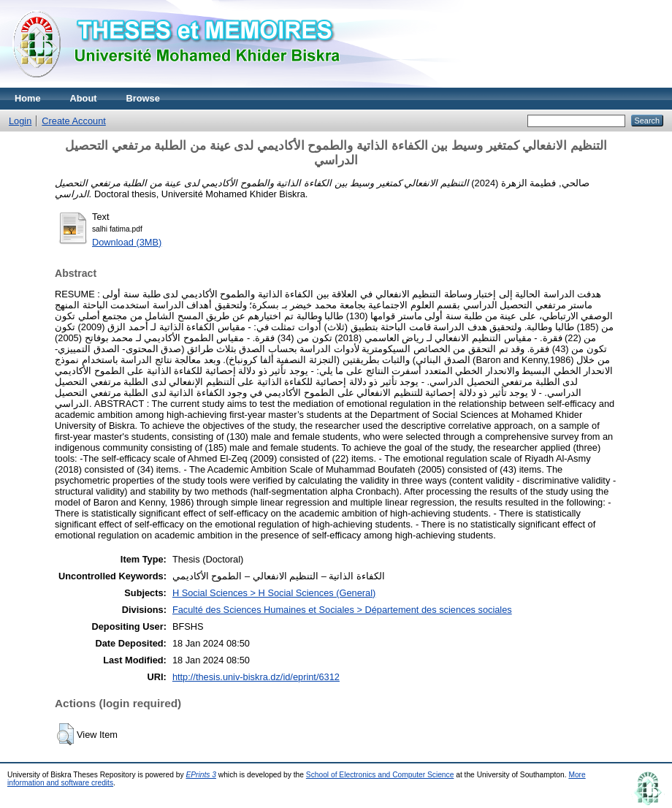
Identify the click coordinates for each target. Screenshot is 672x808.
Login (20, 121)
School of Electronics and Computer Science (380, 775)
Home (28, 98)
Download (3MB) (127, 242)
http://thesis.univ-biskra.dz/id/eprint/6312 (256, 677)
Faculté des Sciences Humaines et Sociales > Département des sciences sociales (342, 610)
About (84, 98)
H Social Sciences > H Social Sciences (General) (274, 593)
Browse (143, 98)
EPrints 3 (201, 775)
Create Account (74, 121)
